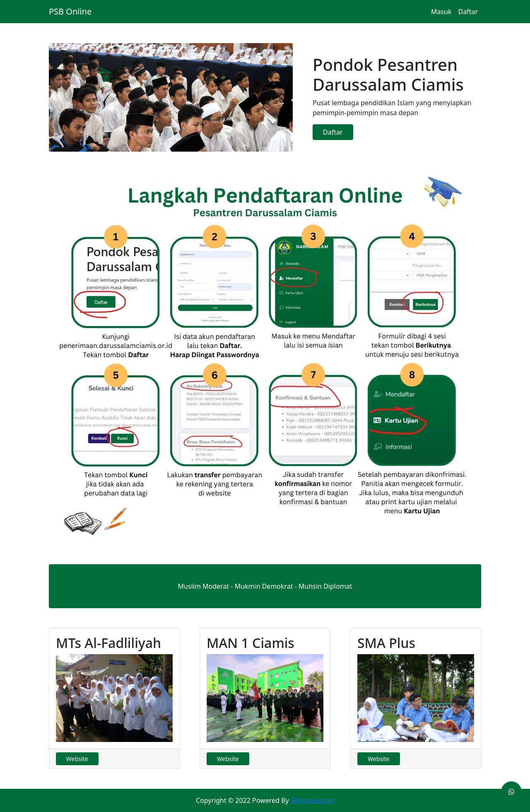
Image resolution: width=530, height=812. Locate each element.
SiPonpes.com (312, 800)
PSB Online (70, 11)
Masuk (441, 12)
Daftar (468, 12)
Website (77, 759)
